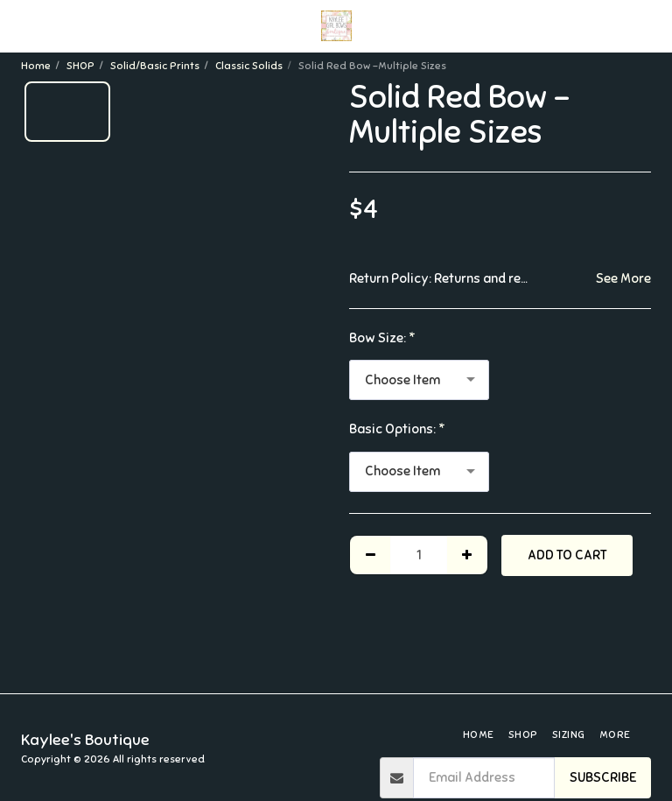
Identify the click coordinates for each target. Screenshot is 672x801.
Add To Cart (567, 555)
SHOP (80, 66)
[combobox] (419, 380)
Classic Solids (249, 66)
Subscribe (603, 777)
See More (623, 278)
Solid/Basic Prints (155, 66)
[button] (19, 25)
